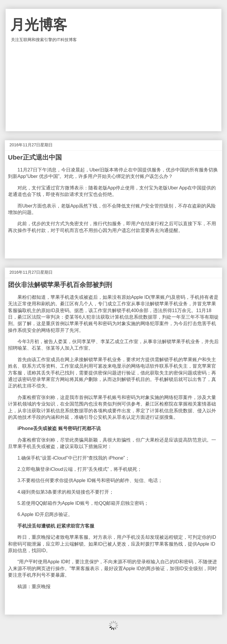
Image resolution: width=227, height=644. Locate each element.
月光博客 (39, 25)
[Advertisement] (113, 87)
